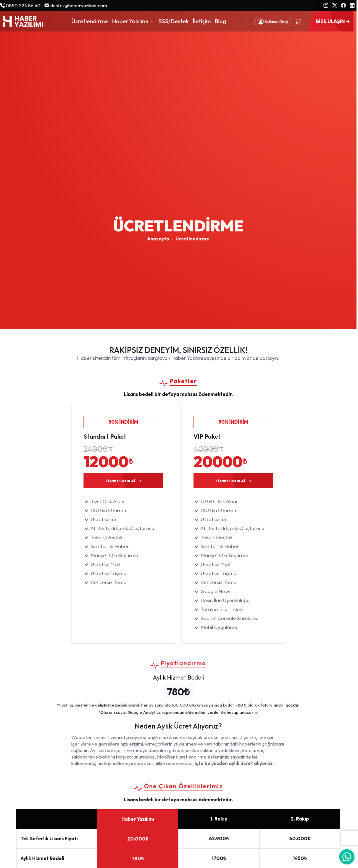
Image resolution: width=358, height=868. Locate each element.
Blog (220, 21)
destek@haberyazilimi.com (76, 5)
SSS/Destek (174, 21)
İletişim (202, 21)
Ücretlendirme (90, 21)
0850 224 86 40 (20, 5)
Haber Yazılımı (133, 21)
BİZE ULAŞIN (333, 21)
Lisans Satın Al (124, 481)
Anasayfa (158, 239)
